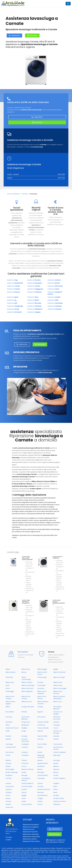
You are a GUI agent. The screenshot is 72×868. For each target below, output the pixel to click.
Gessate (56, 736)
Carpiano (25, 752)
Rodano (40, 747)
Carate (56, 775)
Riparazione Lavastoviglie (31, 837)
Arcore (24, 766)
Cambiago (9, 744)
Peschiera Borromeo (57, 718)
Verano (40, 804)
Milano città (26, 669)
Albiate (8, 766)
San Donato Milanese (26, 718)
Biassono (56, 769)
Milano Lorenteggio (60, 688)
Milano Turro (58, 702)
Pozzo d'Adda (42, 744)
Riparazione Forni (29, 829)
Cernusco (9, 717)
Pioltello (24, 712)
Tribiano (24, 760)
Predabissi (25, 755)
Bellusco (56, 766)
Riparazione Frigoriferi (30, 832)
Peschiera (9, 722)
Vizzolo (8, 755)
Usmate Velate (58, 798)
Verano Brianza (27, 804)
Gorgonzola (26, 722)
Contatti (8, 840)
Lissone (24, 792)
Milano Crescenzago (26, 678)
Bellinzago (57, 755)
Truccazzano (58, 744)
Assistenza (12, 280)
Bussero (8, 739)
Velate (24, 801)
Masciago (41, 772)
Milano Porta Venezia (26, 698)
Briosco (56, 772)
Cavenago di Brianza (26, 779)
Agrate (56, 763)
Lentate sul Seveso (44, 789)
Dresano (9, 763)
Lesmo (56, 789)
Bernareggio (10, 769)
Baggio (56, 669)
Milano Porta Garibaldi (42, 692)
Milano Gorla (58, 682)
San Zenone (10, 752)
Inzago (24, 731)
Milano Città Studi (59, 672)
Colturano (25, 763)
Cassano (56, 722)
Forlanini (40, 682)
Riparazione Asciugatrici (31, 825)
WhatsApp (32, 35)
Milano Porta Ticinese (10, 698)
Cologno (40, 707)
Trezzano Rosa (11, 747)
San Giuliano (10, 712)
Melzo (8, 725)
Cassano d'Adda (43, 722)
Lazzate (24, 789)
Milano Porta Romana (58, 692)
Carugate (57, 725)
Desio (55, 786)
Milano (8, 669)
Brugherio (9, 775)
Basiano (8, 760)
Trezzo (56, 728)
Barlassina (41, 766)
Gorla (8, 685)
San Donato (41, 717)
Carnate (25, 194)
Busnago (24, 775)
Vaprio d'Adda (42, 736)
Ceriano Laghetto (59, 778)
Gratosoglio (41, 685)
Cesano (40, 783)
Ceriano (8, 783)
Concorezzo (10, 786)
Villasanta (57, 804)
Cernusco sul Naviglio (58, 713)
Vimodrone (41, 725)
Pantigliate (25, 744)
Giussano (9, 789)
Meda (55, 792)
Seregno (56, 795)
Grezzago (57, 760)
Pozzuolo (40, 739)
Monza (8, 795)
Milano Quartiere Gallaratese (59, 698)
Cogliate (56, 783)
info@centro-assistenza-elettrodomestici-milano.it (56, 841)
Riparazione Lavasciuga (31, 834)
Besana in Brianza (28, 769)
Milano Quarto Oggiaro (10, 703)
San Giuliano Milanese (57, 708)
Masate (40, 760)
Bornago (24, 736)
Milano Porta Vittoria (42, 698)
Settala (56, 739)
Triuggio (40, 798)
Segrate (40, 712)
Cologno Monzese (28, 707)
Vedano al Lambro (60, 801)
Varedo (40, 801)
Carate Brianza (43, 775)
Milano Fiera (10, 682)
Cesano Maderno (27, 783)
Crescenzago (42, 677)
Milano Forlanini (27, 682)
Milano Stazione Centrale (43, 703)
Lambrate (41, 688)
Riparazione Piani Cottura (31, 841)
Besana (40, 769)
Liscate (40, 752)
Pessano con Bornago (58, 732)
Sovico (24, 798)
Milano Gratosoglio (28, 685)
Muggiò (24, 795)
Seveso (8, 798)
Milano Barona (11, 672)
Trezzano (25, 747)
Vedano (8, 804)
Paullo (8, 731)
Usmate (8, 801)
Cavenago (41, 778)
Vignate (40, 731)
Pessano (8, 736)
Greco (8, 688)
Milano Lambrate (27, 688)
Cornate (40, 786)
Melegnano (25, 725)
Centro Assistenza (13, 194)
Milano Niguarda (27, 691)
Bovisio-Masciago (12, 772)
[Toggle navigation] (68, 4)
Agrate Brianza (43, 763)
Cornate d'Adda (27, 786)
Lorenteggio (10, 691)
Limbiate (9, 792)
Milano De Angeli (59, 677)
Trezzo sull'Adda (43, 728)
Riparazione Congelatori (31, 827)
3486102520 (14, 35)
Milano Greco (58, 685)
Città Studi (9, 677)
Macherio (41, 792)
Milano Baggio (42, 669)
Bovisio (24, 772)
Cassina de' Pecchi (12, 728)
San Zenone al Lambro (58, 748)
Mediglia (24, 728)
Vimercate (9, 807)
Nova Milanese (42, 795)
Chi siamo (9, 837)
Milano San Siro (27, 702)
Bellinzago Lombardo (41, 756)
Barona (24, 672)
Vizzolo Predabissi (59, 752)
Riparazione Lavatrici (30, 839)
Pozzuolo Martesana (25, 740)
